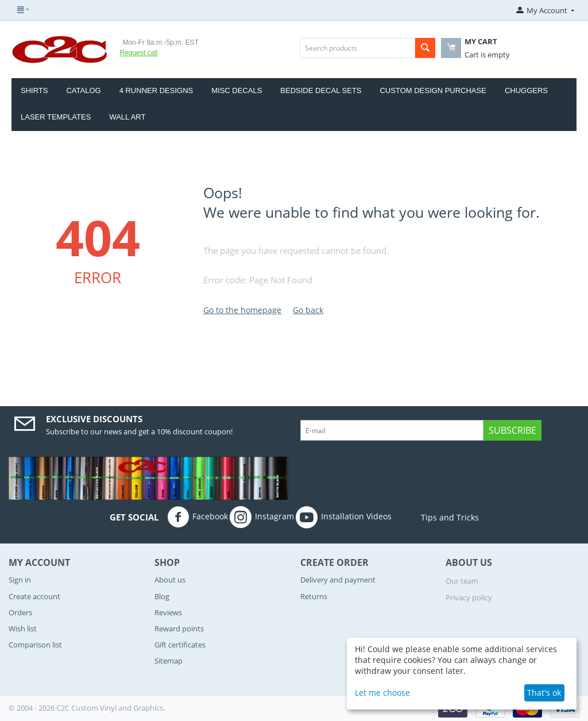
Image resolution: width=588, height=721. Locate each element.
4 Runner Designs (156, 90)
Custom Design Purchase (433, 90)
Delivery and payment (338, 580)
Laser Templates (56, 117)
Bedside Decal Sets (321, 90)
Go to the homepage (242, 310)
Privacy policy (469, 597)
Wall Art (127, 117)
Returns (314, 596)
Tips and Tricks (436, 517)
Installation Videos (344, 517)
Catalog (83, 90)
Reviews (168, 612)
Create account (34, 596)
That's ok (544, 693)
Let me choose (382, 693)
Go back (308, 310)
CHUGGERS (526, 90)
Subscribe (512, 430)
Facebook (198, 517)
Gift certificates (180, 645)
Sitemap (169, 661)
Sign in (20, 580)
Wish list (23, 629)
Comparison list (35, 645)
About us (170, 580)
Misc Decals (237, 90)
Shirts (34, 90)
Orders (20, 612)
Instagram (262, 517)
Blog (162, 596)
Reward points (179, 629)
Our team (462, 581)
